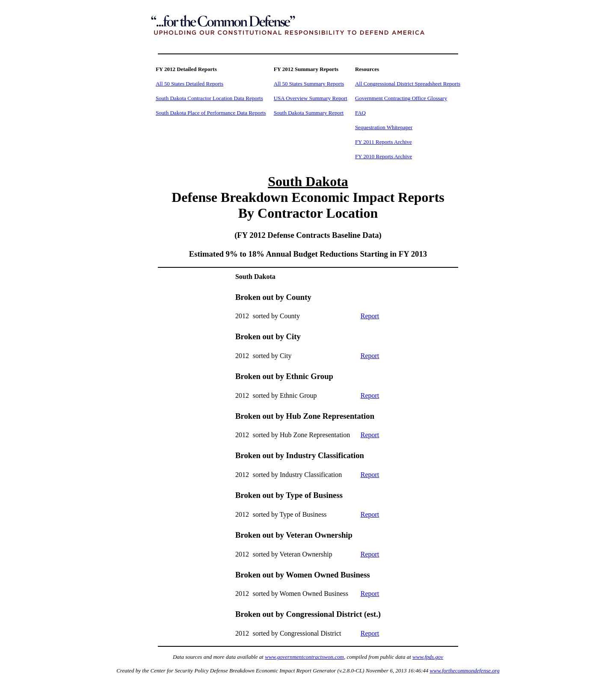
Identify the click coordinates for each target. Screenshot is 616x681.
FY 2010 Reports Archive (384, 156)
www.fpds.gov (428, 657)
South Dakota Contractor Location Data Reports (209, 98)
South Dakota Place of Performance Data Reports (211, 113)
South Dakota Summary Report (309, 113)
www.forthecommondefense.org (465, 671)
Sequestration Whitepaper (384, 127)
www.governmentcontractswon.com (304, 657)
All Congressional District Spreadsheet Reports (408, 84)
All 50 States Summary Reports (309, 84)
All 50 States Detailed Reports (190, 84)
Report (370, 316)
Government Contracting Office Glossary (401, 98)
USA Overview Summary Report (311, 98)
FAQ (360, 113)
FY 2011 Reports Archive (384, 142)
